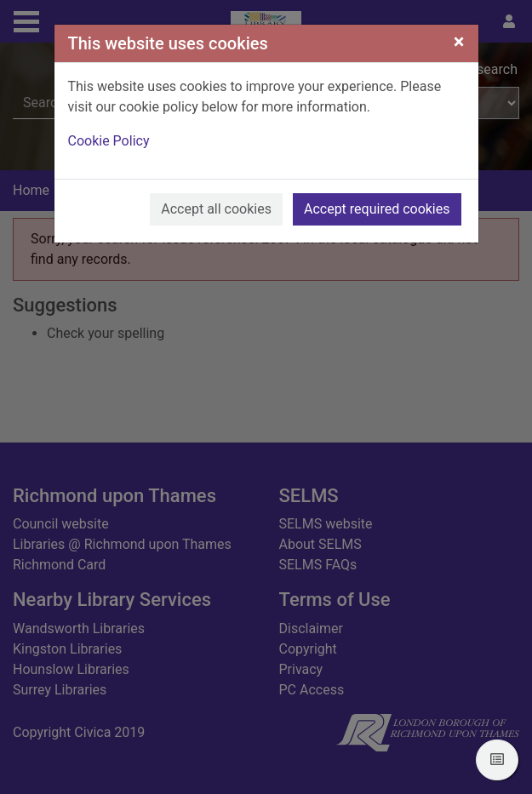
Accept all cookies (216, 209)
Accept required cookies (377, 209)
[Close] (459, 42)
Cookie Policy (109, 141)
